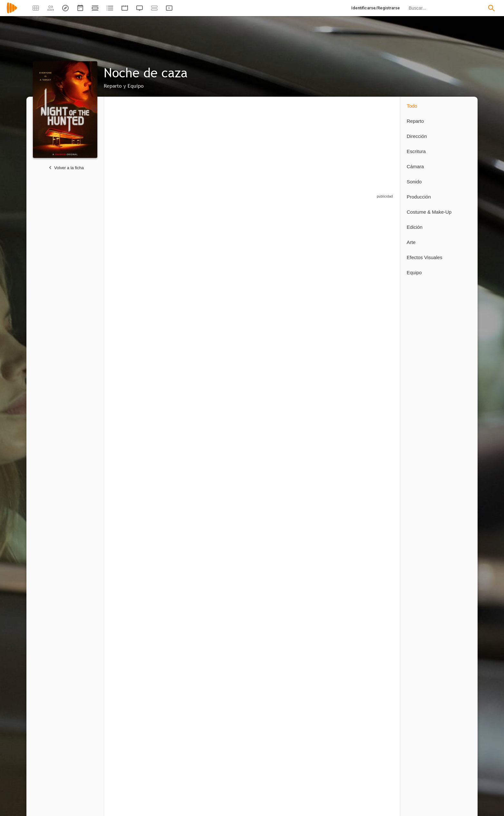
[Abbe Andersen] (325, 345)
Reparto (415, 121)
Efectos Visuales (425, 257)
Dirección (417, 136)
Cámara (415, 166)
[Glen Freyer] (135, 565)
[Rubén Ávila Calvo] (231, 565)
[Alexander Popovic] (183, 263)
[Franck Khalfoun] (135, 455)
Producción (419, 197)
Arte (411, 242)
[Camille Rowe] (135, 263)
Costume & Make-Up (429, 212)
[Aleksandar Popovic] (231, 263)
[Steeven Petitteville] (131, 675)
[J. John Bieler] (280, 263)
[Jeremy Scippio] (328, 263)
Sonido (414, 182)
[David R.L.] (276, 565)
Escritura (416, 151)
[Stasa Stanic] (280, 345)
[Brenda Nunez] (231, 345)
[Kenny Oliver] (183, 455)
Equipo (414, 272)
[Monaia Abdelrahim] (135, 345)
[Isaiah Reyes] (183, 345)
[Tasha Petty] (228, 455)
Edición (415, 227)
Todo (412, 106)
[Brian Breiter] (373, 263)
